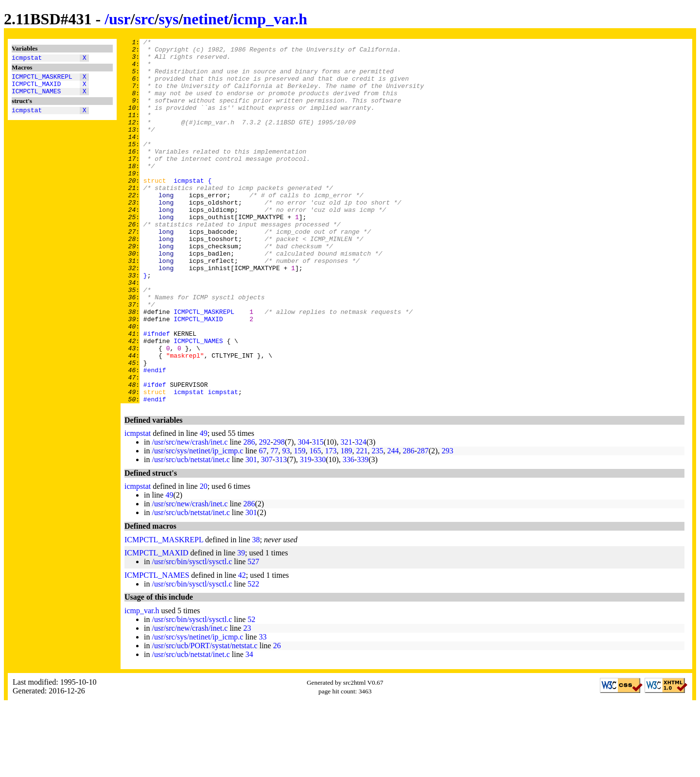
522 (253, 657)
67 (262, 524)
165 (315, 524)
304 (303, 515)
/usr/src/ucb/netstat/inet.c (191, 532)
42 (242, 648)
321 (346, 515)
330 (320, 532)
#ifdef (155, 454)
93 (286, 524)
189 (346, 524)
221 (362, 524)
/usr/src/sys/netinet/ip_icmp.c (197, 524)
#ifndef (157, 393)
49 (204, 506)
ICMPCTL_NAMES (36, 97)
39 (241, 626)
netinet (206, 19)
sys (169, 19)
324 (361, 515)
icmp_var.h (270, 19)
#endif (155, 437)
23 (247, 701)
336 (349, 532)
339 (363, 532)
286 (249, 515)
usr (120, 19)
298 (279, 515)
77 (274, 524)
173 (331, 524)
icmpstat (27, 59)
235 (377, 524)
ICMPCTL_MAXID (36, 88)
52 (251, 692)
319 (306, 532)
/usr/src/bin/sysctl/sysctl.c (192, 634)
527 (253, 634)
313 (281, 532)
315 (318, 515)
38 (256, 613)
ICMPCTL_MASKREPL (42, 79)
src (144, 19)
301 (251, 532)
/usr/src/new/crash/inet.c (190, 515)
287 (423, 524)
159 (299, 524)
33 (262, 710)
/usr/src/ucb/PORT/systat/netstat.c (204, 718)
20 (204, 559)
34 (249, 727)
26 (277, 718)
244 (393, 524)
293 (447, 524)
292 (264, 515)
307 (267, 532)
